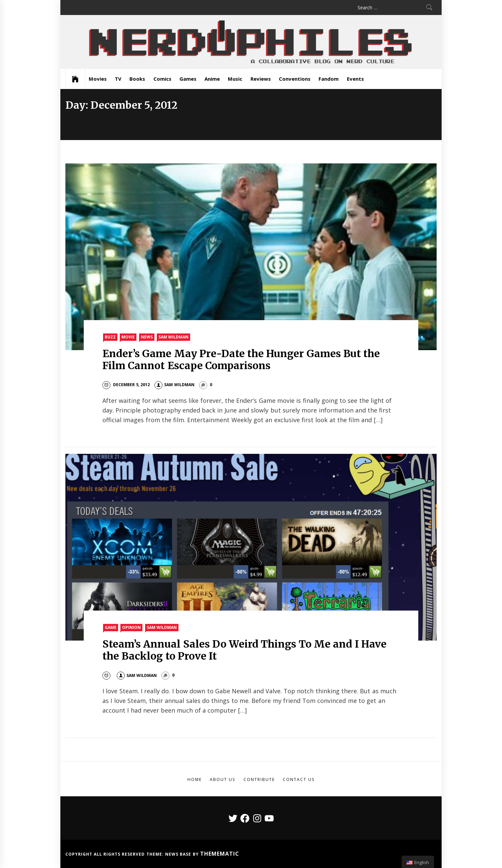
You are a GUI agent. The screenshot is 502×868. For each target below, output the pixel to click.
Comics (162, 79)
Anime (212, 79)
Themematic (220, 854)
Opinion (131, 627)
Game (111, 627)
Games (188, 79)
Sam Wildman (173, 337)
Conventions (295, 79)
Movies (98, 79)
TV (118, 79)
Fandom (329, 79)
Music (235, 79)
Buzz (110, 337)
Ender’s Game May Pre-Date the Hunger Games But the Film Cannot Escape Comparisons (241, 359)
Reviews (261, 79)
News (147, 337)
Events (355, 79)
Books (137, 79)
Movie (128, 337)
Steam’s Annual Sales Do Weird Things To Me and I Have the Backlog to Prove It (244, 650)
